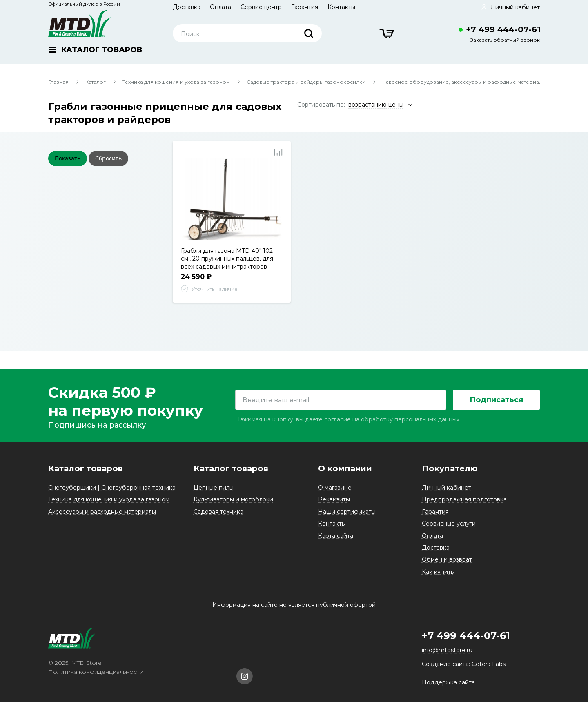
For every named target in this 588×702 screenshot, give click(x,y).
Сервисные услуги (449, 524)
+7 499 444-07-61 (503, 29)
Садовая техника (218, 512)
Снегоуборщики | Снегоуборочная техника (112, 488)
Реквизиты (334, 499)
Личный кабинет (447, 488)
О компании (345, 468)
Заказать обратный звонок (505, 40)
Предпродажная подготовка (464, 499)
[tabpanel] (232, 199)
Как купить (438, 572)
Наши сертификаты (347, 512)
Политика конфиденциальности (96, 672)
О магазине (335, 488)
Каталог (96, 82)
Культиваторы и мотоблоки (233, 499)
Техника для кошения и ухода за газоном (176, 82)
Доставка (187, 7)
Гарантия (305, 7)
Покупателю (450, 468)
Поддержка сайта (448, 682)
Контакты (341, 7)
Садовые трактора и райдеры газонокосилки (306, 82)
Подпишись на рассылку (97, 426)
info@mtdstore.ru (447, 651)
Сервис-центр (261, 7)
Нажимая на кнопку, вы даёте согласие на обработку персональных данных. (348, 420)
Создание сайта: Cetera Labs (464, 664)
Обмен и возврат (447, 559)
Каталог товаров (86, 468)
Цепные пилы (214, 488)
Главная (58, 82)
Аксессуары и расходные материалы (102, 512)
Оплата (220, 7)
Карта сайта (336, 536)
